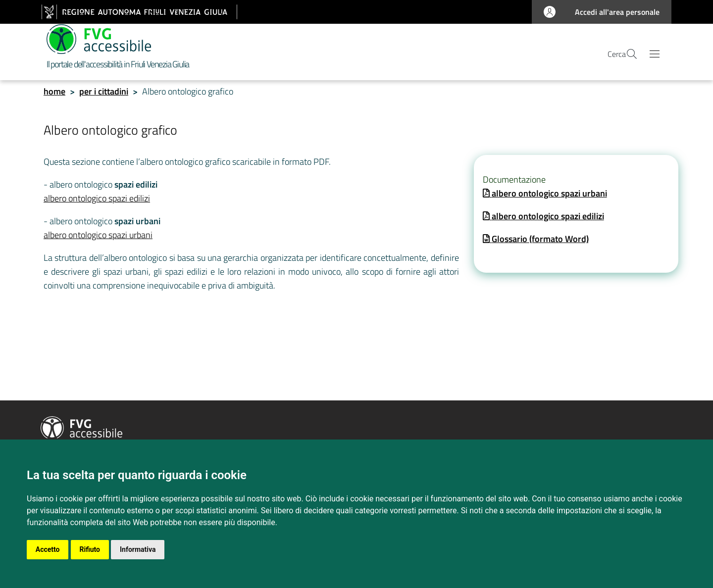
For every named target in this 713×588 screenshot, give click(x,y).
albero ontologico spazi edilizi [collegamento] (97, 201)
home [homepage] (54, 94)
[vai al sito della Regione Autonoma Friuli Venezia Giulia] (139, 12)
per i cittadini (104, 94)
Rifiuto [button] (90, 549)
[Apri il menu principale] (655, 56)
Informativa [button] (138, 549)
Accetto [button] (48, 549)
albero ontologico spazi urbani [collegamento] (98, 238)
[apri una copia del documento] (545, 196)
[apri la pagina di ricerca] (626, 56)
